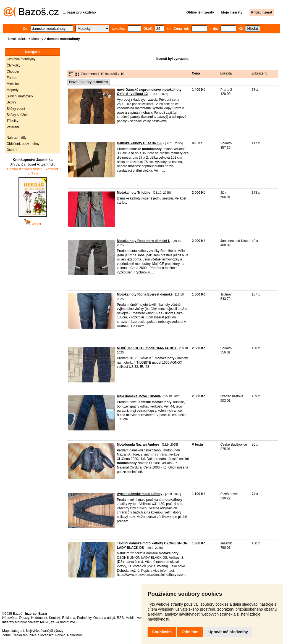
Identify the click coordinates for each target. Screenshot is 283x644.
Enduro (12, 78)
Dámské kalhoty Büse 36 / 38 (140, 143)
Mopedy (13, 90)
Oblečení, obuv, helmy (23, 144)
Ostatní (12, 150)
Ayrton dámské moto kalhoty (140, 494)
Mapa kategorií (13, 631)
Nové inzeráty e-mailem (88, 82)
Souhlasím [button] (162, 632)
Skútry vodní (16, 109)
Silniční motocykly (20, 96)
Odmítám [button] (190, 632)
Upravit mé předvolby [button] (228, 632)
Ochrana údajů (104, 618)
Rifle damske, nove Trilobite (139, 396)
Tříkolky (12, 121)
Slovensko (46, 635)
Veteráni (13, 127)
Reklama (69, 618)
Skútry (11, 102)
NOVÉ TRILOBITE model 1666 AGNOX (147, 348)
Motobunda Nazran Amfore (138, 445)
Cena (196, 73)
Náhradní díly (16, 138)
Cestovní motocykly (21, 59)
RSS (120, 618)
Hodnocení (39, 618)
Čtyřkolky (13, 65)
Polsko (60, 635)
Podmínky (84, 618)
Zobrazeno (259, 73)
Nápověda (10, 618)
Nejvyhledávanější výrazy (45, 631)
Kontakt (55, 618)
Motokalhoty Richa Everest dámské (145, 294)
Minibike (13, 84)
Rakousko (74, 635)
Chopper (13, 71)
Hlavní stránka (17, 39)
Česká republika (24, 635)
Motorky (37, 39)
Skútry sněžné (17, 115)
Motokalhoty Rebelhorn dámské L (143, 241)
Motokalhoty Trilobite (134, 193)
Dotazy (24, 618)
